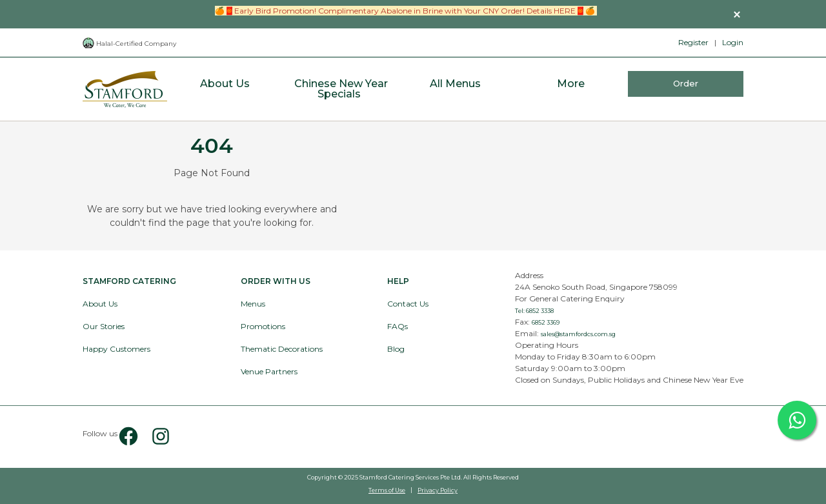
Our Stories (104, 326)
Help (398, 281)
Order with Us (276, 281)
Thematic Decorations (282, 349)
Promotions (263, 326)
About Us (100, 304)
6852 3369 (546, 322)
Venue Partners (269, 371)
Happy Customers (116, 349)
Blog (396, 349)
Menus (253, 304)
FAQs (398, 326)
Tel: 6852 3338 (534, 311)
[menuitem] (225, 89)
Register (693, 42)
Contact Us (408, 304)
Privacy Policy (438, 490)
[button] (737, 14)
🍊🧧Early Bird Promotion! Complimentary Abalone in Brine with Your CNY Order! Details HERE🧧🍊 (406, 11)
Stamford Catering (129, 281)
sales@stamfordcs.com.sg (578, 334)
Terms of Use (387, 490)
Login (733, 42)
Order (686, 83)
